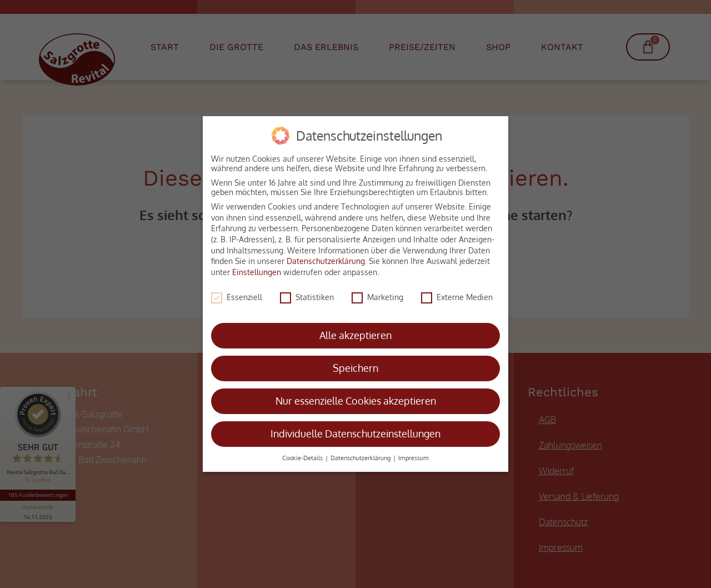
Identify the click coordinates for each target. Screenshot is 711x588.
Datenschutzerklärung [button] (361, 453)
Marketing (377, 292)
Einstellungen (257, 267)
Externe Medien (457, 292)
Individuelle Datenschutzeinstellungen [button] (355, 429)
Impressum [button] (414, 453)
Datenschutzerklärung (326, 256)
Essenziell (237, 292)
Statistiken (307, 292)
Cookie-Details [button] (303, 453)
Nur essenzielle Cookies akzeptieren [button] (356, 396)
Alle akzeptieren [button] (355, 331)
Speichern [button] (355, 363)
